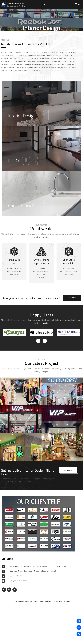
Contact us (72, 336)
